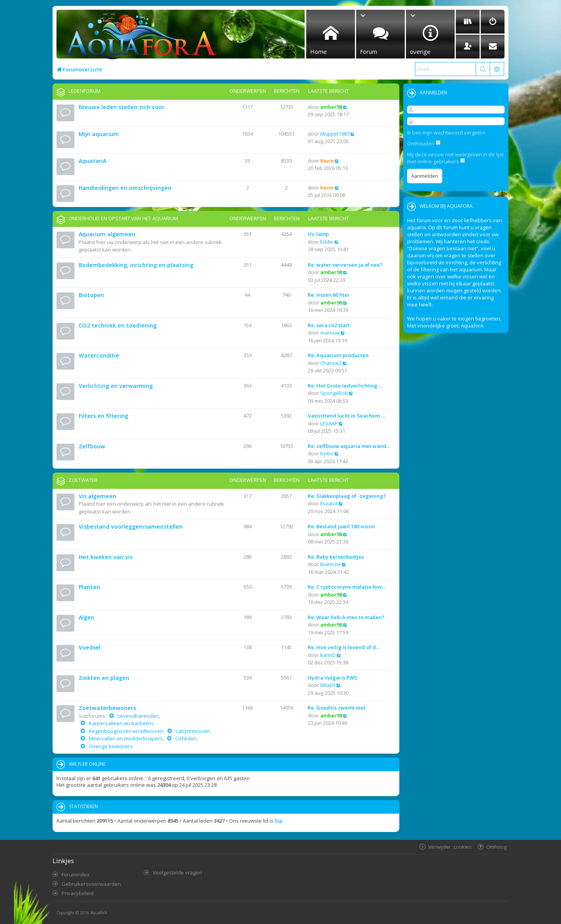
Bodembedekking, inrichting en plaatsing (136, 265)
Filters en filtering (103, 416)
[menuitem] (468, 22)
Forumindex (76, 874)
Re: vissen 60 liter (329, 295)
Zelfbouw (92, 446)
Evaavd (329, 503)
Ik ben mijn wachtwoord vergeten (446, 133)
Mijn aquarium (99, 134)
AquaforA (99, 913)
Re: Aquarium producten (338, 355)
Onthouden (424, 143)
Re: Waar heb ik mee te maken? (346, 617)
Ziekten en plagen (104, 678)
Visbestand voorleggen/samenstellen (131, 527)
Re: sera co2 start (329, 325)
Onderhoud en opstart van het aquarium (123, 218)
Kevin (327, 161)
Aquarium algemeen (107, 234)
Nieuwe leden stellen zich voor (122, 107)
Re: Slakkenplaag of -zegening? (347, 496)
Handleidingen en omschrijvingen (125, 188)
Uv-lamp (318, 234)
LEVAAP (329, 423)
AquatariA (93, 161)
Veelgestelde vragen (177, 873)
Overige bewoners (110, 746)
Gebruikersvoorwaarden (91, 884)
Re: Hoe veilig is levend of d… (344, 647)
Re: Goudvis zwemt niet (337, 708)
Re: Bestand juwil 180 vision (341, 526)
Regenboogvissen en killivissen (125, 731)
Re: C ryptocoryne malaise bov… (347, 587)
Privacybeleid (78, 893)
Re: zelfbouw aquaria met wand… (349, 446)
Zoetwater (83, 480)
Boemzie (331, 564)
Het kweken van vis (106, 557)
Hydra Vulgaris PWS (333, 678)
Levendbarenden (138, 716)
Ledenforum (85, 91)
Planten (89, 587)
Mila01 (328, 685)
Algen (86, 617)
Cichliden (185, 738)
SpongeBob (334, 393)
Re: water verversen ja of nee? (345, 265)
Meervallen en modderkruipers (125, 738)
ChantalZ (331, 363)
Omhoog (496, 847)
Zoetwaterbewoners (107, 708)
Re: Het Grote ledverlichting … (345, 386)
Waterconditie (99, 355)
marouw (330, 333)
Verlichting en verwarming (116, 386)
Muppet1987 (335, 134)
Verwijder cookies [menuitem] (450, 847)
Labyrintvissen (192, 731)
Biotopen (91, 295)
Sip (279, 821)
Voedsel (90, 647)
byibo (327, 453)
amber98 (331, 107)
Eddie (327, 242)
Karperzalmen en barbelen (120, 723)
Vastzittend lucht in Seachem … (346, 416)
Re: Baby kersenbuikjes (336, 557)
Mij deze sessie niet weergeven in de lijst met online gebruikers (455, 158)
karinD (328, 655)
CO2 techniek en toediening (118, 325)
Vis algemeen (97, 496)
